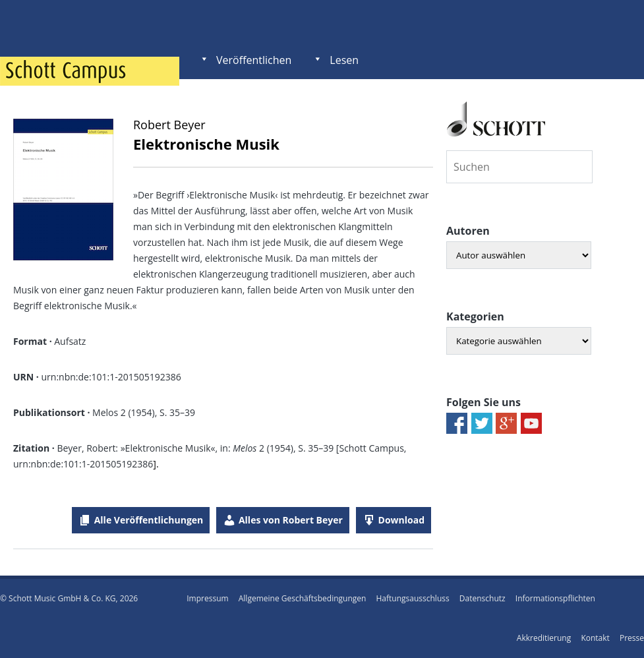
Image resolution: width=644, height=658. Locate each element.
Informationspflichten (555, 598)
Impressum (207, 598)
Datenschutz (483, 598)
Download (401, 520)
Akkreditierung (544, 638)
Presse (632, 638)
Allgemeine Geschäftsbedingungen (303, 598)
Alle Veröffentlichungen (149, 520)
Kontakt (595, 638)
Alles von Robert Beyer (291, 520)
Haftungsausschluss (413, 598)
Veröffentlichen (254, 60)
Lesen (344, 60)
